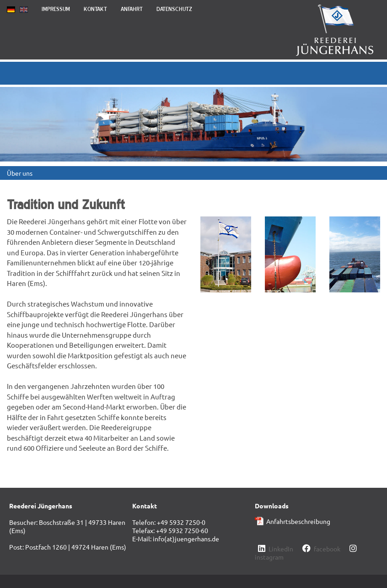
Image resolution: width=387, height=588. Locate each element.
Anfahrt (132, 9)
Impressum (56, 9)
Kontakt (95, 9)
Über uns (20, 173)
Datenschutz (174, 9)
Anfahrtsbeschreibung (298, 521)
